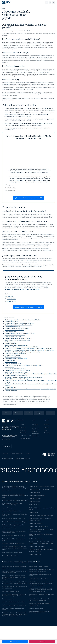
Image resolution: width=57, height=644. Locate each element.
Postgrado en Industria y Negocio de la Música (14, 605)
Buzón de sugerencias (35, 432)
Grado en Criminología (11, 343)
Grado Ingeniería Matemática (13, 327)
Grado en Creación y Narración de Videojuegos (17, 328)
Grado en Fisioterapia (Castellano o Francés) (16, 375)
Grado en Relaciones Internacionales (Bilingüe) (17, 379)
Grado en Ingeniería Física (12, 322)
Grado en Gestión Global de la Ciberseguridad (17, 345)
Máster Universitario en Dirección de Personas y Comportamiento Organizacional (41, 600)
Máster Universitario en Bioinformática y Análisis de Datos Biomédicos (15, 587)
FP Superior (23, 433)
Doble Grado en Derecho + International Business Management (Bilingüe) (24, 365)
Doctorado (23, 430)
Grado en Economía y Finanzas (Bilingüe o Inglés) (18, 340)
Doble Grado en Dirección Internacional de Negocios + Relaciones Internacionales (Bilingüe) (29, 348)
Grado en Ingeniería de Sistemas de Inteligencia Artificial (20, 323)
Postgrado (23, 427)
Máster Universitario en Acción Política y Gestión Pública (42, 595)
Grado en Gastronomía (11, 391)
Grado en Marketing (10, 342)
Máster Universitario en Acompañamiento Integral (40, 575)
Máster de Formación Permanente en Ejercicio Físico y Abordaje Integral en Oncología (14, 595)
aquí (17, 240)
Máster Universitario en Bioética (11, 591)
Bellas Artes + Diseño (17, 267)
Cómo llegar (47, 433)
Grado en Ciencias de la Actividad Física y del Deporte (19, 338)
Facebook (18, 413)
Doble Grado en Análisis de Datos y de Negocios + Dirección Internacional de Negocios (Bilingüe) (30, 350)
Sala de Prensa (36, 436)
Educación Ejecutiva (25, 436)
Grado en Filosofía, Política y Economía (12, 511)
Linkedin (7, 413)
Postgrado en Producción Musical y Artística (14, 602)
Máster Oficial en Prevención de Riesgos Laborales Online (39, 604)
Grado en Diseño (9, 367)
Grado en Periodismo (10, 332)
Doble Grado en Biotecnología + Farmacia (16, 369)
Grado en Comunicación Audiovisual (14, 330)
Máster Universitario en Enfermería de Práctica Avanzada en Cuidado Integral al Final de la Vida (14, 583)
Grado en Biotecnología (11, 362)
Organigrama (36, 429)
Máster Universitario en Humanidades (39, 566)
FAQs (45, 430)
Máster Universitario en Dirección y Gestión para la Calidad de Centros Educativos (42, 570)
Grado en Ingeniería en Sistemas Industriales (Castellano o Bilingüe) (23, 320)
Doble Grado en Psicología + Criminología (16, 354)
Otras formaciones (25, 438)
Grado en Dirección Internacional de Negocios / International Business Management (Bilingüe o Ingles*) (15, 548)
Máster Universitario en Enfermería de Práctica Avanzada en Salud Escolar (14, 572)
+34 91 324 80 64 (10, 188)
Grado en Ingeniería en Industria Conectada (16, 372)
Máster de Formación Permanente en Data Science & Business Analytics (40, 612)
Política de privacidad (17, 454)
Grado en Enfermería (10, 387)
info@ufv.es (9, 185)
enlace (38, 265)
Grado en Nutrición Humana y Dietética (15, 335)
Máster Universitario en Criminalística (39, 579)
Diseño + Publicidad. (37, 267)
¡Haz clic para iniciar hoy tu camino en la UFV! (28, 198)
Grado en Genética (10, 360)
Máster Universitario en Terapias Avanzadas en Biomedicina (14, 567)
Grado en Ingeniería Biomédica (13, 357)
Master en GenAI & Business (36, 608)
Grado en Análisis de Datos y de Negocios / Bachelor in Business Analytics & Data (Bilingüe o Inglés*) (31, 389)
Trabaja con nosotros (35, 425)
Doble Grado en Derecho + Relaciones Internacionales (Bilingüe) (22, 347)
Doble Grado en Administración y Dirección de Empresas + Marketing (23, 352)
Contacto (46, 427)
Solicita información (15, 642)
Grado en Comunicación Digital (13, 364)
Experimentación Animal (9, 599)
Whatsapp (47, 424)
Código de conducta (7, 458)
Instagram (39, 413)
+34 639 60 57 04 (10, 191)
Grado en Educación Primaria (13, 355)
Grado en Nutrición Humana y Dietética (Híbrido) (18, 370)
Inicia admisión (42, 642)
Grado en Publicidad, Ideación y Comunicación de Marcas (20, 333)
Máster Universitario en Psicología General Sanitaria (13, 609)
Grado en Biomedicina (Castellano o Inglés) (16, 359)
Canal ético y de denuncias (23, 458)
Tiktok (50, 413)
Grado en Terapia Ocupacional (13, 337)
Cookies (28, 454)
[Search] (47, 3)
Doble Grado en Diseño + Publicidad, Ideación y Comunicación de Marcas (24, 377)
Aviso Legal (5, 454)
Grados (22, 424)
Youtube (28, 413)
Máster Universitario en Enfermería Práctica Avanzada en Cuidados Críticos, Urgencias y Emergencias (14, 577)
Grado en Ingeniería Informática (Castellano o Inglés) (19, 325)
